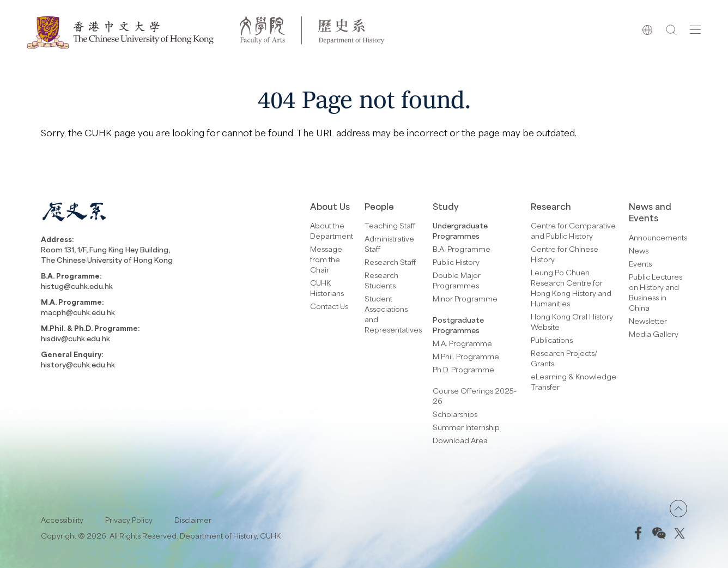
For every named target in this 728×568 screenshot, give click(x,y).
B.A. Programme (462, 249)
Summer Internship (466, 427)
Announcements (658, 237)
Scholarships (455, 414)
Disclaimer (193, 520)
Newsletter (648, 321)
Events (640, 264)
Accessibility (62, 520)
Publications (552, 340)
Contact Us (329, 306)
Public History (456, 262)
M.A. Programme (462, 343)
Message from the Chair (326, 259)
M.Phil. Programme (466, 356)
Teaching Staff (390, 225)
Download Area (460, 440)
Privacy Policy (129, 520)
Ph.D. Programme (463, 369)
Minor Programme (465, 298)
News (639, 250)
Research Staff (390, 262)
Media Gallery (654, 334)
